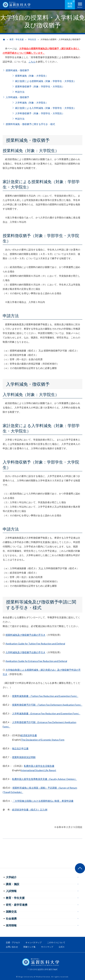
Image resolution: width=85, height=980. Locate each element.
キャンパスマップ (34, 942)
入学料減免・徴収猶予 (17, 97)
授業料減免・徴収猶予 (17, 70)
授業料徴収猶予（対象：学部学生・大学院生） (40, 86)
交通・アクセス (13, 942)
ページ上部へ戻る (80, 868)
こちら (32, 62)
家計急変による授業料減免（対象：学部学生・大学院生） (46, 81)
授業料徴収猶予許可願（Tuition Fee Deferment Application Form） (47, 705)
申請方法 (20, 92)
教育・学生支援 (17, 39)
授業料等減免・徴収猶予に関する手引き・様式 (30, 124)
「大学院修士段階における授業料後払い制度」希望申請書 (43, 801)
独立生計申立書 (20, 748)
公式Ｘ (62, 947)
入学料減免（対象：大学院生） (32, 103)
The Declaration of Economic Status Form (43, 740)
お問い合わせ (12, 947)
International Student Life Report (39, 770)
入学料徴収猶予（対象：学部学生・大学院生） (40, 113)
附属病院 (70, 5)
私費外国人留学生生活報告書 (39, 766)
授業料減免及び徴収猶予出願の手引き (25, 635)
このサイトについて (56, 942)
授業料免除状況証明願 (24, 757)
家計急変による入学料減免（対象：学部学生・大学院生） (46, 108)
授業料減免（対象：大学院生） (32, 76)
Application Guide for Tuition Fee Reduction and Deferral (35, 644)
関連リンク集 (30, 947)
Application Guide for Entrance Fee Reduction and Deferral (36, 661)
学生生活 (32, 39)
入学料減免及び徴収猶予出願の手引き (25, 652)
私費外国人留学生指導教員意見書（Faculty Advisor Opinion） (45, 779)
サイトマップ (47, 947)
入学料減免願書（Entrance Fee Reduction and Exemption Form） (46, 713)
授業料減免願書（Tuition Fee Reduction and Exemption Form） (45, 696)
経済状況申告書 (29, 735)
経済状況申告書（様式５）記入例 (30, 810)
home (4, 40)
